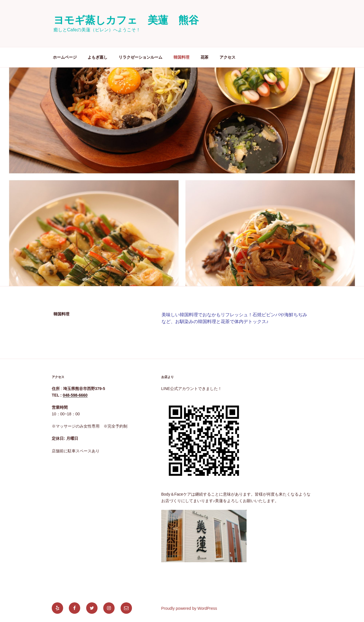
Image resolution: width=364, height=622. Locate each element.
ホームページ (65, 57)
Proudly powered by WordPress (189, 608)
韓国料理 (181, 57)
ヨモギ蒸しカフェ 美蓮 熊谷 (126, 20)
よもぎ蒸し (98, 57)
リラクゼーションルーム (140, 57)
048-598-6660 (75, 395)
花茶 (204, 57)
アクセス (227, 57)
